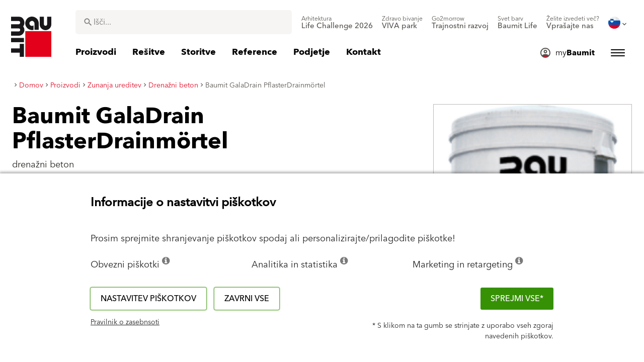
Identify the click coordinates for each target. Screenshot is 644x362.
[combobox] (184, 22)
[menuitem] (337, 23)
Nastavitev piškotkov (148, 299)
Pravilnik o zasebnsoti (125, 322)
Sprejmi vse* (517, 299)
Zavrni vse (247, 299)
